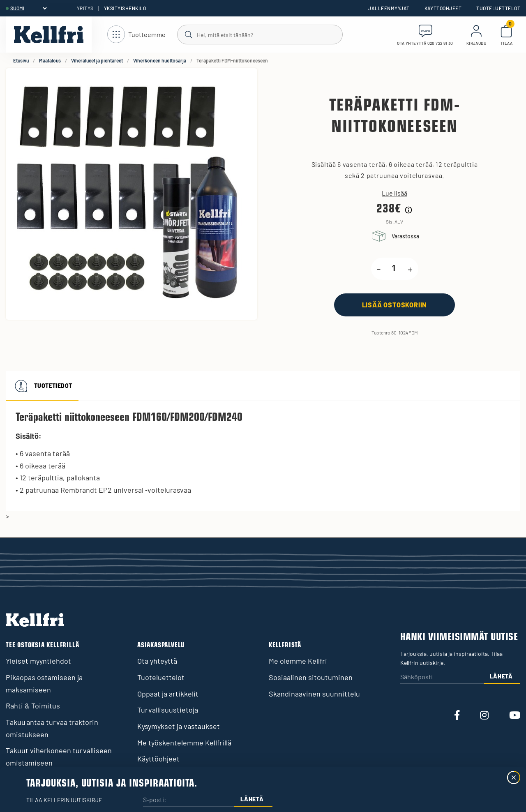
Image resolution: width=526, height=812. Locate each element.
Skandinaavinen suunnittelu (314, 694)
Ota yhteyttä (157, 661)
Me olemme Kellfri (298, 661)
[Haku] (260, 34)
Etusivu (21, 60)
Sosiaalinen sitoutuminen (311, 677)
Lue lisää (394, 193)
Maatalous (50, 60)
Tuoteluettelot (498, 8)
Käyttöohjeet (443, 8)
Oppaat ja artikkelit (168, 694)
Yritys (85, 8)
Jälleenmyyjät (389, 8)
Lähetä (501, 676)
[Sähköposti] (442, 677)
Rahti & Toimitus (33, 706)
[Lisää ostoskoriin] (394, 305)
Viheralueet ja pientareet (97, 60)
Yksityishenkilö (125, 8)
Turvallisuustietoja (168, 710)
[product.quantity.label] (394, 269)
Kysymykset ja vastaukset (179, 726)
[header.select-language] (28, 8)
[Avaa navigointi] (136, 35)
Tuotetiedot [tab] (42, 386)
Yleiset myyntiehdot (38, 661)
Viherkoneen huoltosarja (160, 60)
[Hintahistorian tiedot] (408, 210)
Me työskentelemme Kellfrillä (184, 743)
